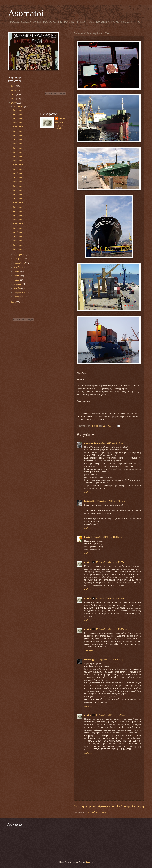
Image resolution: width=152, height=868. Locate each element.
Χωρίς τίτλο (18, 110)
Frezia (87, 537)
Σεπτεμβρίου (19, 263)
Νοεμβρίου (19, 255)
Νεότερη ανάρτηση (85, 806)
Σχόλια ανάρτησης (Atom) (97, 812)
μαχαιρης (89, 443)
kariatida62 (89, 501)
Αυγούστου (19, 267)
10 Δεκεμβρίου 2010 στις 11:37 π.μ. (111, 562)
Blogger (89, 862)
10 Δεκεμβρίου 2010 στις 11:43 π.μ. (111, 598)
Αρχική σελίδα (107, 806)
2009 (14, 302)
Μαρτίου (17, 288)
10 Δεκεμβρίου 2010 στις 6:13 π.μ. (109, 443)
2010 (14, 103)
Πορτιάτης (89, 660)
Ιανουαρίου (19, 297)
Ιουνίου (17, 276)
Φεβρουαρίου (20, 293)
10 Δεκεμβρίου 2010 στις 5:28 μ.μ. (111, 715)
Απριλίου (18, 284)
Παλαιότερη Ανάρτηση (130, 806)
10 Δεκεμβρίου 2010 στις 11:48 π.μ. (111, 629)
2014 (14, 86)
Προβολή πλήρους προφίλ (59, 125)
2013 (14, 90)
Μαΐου (17, 280)
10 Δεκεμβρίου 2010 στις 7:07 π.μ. (110, 501)
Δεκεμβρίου (19, 107)
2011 (14, 99)
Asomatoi (26, 13)
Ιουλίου (17, 271)
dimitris (88, 562)
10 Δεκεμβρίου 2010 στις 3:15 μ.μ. (109, 660)
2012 (14, 94)
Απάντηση (89, 492)
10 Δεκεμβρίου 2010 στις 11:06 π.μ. (106, 537)
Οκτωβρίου (19, 259)
